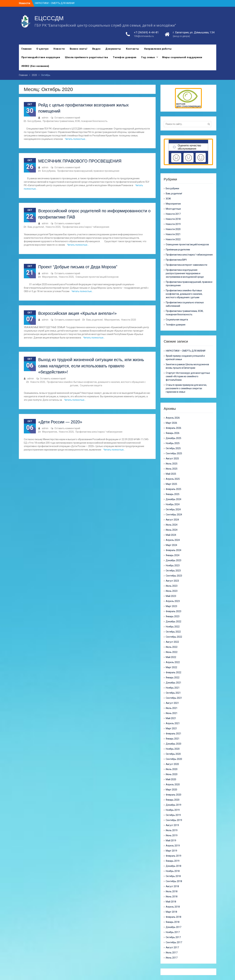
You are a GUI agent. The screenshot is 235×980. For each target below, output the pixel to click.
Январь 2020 (173, 800)
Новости (59, 49)
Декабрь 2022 (173, 622)
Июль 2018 (172, 891)
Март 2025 (171, 484)
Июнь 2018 (172, 897)
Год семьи (148, 58)
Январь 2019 (173, 861)
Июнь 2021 (172, 713)
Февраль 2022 (173, 672)
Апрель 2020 (173, 784)
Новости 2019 (173, 224)
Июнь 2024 (172, 530)
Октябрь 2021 (173, 693)
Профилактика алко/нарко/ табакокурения (86, 227)
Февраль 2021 (173, 734)
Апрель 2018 (173, 907)
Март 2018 (171, 912)
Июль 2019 (172, 830)
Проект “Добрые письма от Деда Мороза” (78, 267)
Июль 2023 (172, 586)
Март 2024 (171, 545)
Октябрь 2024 (173, 509)
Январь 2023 (173, 616)
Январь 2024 (173, 555)
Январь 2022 (173, 678)
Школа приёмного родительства (86, 58)
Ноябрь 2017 (173, 932)
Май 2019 (171, 841)
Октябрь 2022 (173, 632)
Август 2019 (172, 825)
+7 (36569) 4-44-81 (146, 33)
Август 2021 (172, 703)
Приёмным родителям (178, 250)
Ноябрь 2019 (173, 810)
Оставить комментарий (67, 118)
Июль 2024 (172, 525)
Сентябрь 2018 (174, 881)
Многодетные (173, 209)
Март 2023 (171, 606)
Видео (96, 49)
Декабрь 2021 (173, 683)
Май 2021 (171, 718)
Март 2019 (171, 851)
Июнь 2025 (172, 469)
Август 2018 (172, 886)
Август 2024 (172, 520)
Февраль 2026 (173, 428)
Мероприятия (50, 277)
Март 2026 (171, 423)
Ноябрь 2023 (173, 565)
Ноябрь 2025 (173, 443)
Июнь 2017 (172, 958)
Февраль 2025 (173, 489)
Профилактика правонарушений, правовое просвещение (88, 171)
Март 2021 (171, 728)
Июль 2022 (172, 647)
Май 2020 (171, 779)
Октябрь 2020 (173, 754)
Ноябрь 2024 (173, 504)
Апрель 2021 (173, 723)
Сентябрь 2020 (174, 759)
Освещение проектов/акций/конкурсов (97, 277)
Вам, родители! (36, 227)
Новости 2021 (173, 234)
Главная (26, 49)
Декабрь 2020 (173, 744)
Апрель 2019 (173, 846)
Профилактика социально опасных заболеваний (185, 304)
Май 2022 (171, 657)
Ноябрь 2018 (173, 871)
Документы (113, 49)
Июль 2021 (172, 708)
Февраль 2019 (173, 856)
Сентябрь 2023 (174, 576)
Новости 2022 (173, 239)
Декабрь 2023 (173, 560)
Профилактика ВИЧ (176, 260)
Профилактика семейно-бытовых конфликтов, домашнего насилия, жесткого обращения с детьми (184, 294)
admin (45, 118)
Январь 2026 (173, 433)
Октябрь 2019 (173, 815)
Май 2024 (171, 535)
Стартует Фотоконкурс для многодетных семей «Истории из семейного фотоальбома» (188, 376)
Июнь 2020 (172, 774)
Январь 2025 (173, 494)
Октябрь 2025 (173, 448)
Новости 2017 (173, 214)
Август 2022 (172, 642)
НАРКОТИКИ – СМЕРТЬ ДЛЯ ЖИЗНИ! (55, 3)
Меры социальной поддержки (182, 58)
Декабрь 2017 (173, 927)
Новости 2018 (173, 219)
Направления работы (158, 49)
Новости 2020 (53, 227)
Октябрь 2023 (173, 571)
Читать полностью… (76, 139)
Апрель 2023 (173, 601)
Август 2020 (172, 764)
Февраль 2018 (173, 917)
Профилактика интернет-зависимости (186, 265)
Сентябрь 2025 (174, 453)
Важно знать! (79, 49)
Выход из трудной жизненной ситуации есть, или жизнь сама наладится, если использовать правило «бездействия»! (91, 366)
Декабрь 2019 (173, 805)
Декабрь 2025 (173, 438)
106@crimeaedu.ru (144, 36)
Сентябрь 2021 (174, 698)
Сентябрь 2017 (174, 942)
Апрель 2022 (173, 662)
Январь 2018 (173, 922)
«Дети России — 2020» (60, 422)
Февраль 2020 (173, 795)
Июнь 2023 (172, 591)
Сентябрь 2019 (174, 820)
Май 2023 (171, 596)
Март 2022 (171, 667)
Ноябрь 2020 (173, 749)
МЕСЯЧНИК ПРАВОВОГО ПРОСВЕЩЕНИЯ (80, 161)
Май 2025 (171, 474)
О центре (42, 49)
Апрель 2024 (173, 540)
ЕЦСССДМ (49, 18)
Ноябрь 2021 (173, 688)
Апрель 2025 (173, 479)
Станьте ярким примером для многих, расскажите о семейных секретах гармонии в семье (186, 388)
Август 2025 (172, 459)
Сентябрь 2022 (174, 637)
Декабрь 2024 (173, 499)
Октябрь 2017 (173, 937)
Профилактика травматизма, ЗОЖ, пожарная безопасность (75, 121)
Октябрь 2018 (173, 876)
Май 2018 (171, 902)
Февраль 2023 (173, 611)
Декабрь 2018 (173, 866)
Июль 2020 (172, 769)
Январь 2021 (173, 739)
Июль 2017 (172, 953)
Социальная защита (91, 385)
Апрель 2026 (173, 418)
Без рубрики (34, 121)
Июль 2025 (172, 464)
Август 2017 (172, 947)
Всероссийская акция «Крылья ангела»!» (78, 313)
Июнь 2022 (172, 652)
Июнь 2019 (172, 835)
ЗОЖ (168, 199)
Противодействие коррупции (41, 58)
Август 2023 (172, 581)
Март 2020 (171, 790)
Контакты (133, 49)
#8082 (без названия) (35, 66)
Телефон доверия (125, 58)
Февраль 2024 (173, 550)
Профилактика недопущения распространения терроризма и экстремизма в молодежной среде (185, 273)
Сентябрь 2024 (174, 515)
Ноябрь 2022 (173, 627)
